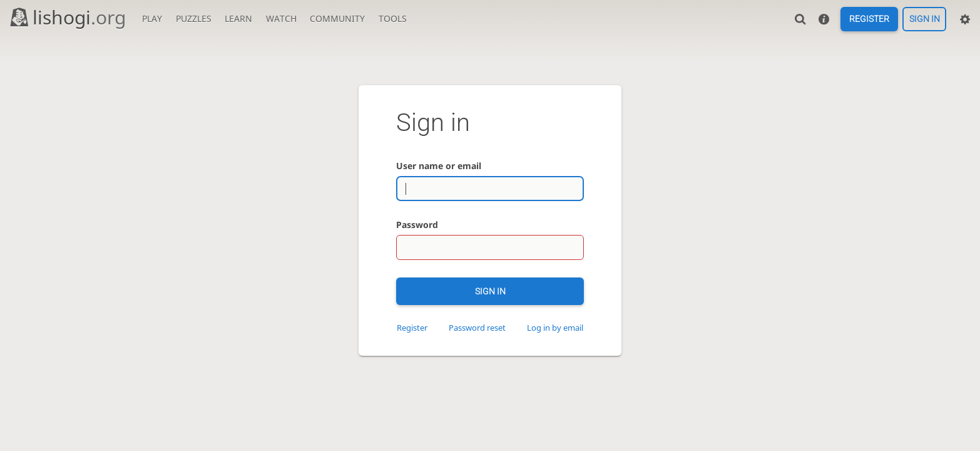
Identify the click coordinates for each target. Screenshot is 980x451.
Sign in (925, 19)
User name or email (439, 166)
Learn (238, 18)
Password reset (477, 328)
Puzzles (194, 18)
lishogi (67, 17)
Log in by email (555, 328)
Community (337, 18)
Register (869, 19)
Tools (393, 18)
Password (417, 225)
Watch (281, 18)
